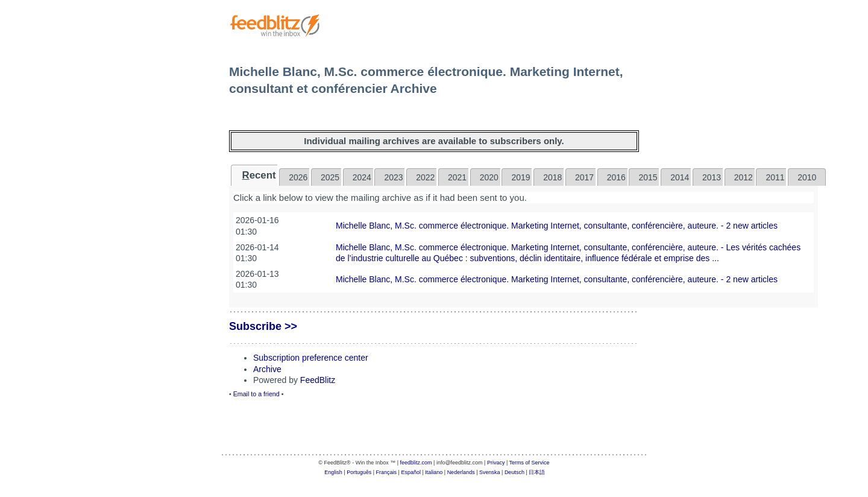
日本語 (537, 472)
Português (359, 472)
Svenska (490, 472)
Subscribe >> (263, 326)
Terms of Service (530, 463)
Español (411, 472)
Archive (267, 369)
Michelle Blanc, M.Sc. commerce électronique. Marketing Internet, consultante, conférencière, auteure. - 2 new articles (557, 226)
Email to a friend (256, 394)
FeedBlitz (318, 380)
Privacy (496, 463)
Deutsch (514, 472)
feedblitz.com (416, 463)
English (333, 472)
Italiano (434, 472)
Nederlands (461, 472)
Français (387, 472)
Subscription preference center (311, 358)
